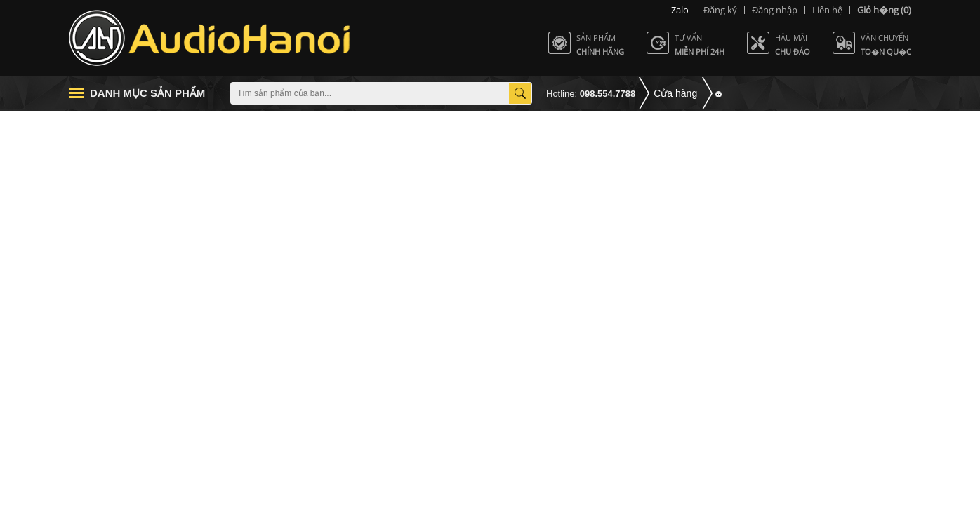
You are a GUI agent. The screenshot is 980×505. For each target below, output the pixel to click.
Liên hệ (827, 10)
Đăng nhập (775, 10)
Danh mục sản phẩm (147, 93)
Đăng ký (720, 10)
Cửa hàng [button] (675, 93)
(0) (884, 10)
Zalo (680, 10)
